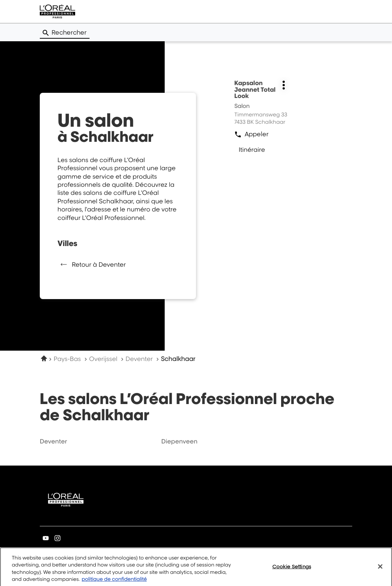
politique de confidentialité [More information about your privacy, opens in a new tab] (114, 582)
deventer (53, 441)
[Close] (380, 569)
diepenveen (179, 441)
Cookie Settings (292, 569)
